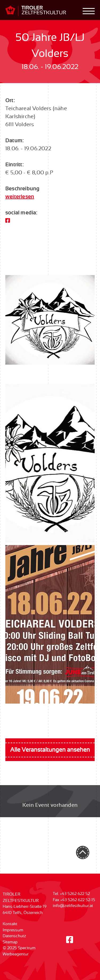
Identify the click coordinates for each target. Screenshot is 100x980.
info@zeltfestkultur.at (73, 906)
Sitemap (10, 942)
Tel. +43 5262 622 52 (71, 894)
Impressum (13, 930)
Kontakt (10, 924)
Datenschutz (14, 936)
